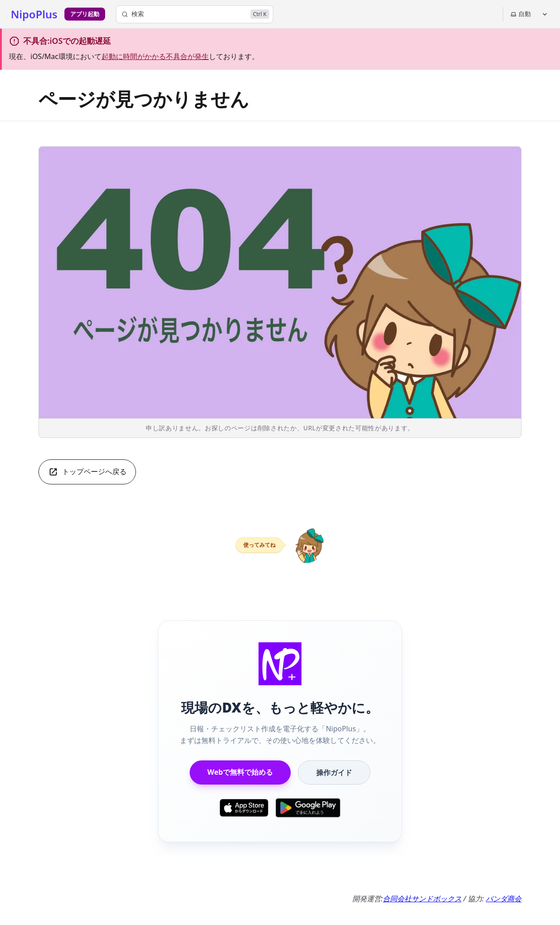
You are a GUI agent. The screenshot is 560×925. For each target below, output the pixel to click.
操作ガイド (334, 772)
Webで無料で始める (240, 772)
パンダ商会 (504, 899)
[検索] (195, 14)
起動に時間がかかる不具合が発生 (155, 56)
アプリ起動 (85, 14)
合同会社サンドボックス (422, 899)
